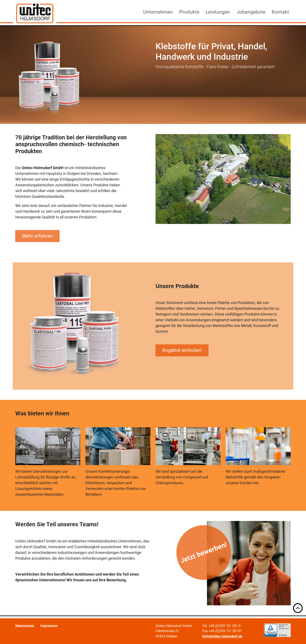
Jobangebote (251, 12)
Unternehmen (158, 12)
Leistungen (218, 12)
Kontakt (280, 12)
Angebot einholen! (182, 350)
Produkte (189, 12)
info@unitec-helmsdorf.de (222, 636)
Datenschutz (25, 626)
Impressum (49, 626)
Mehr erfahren (37, 236)
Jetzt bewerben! (204, 553)
